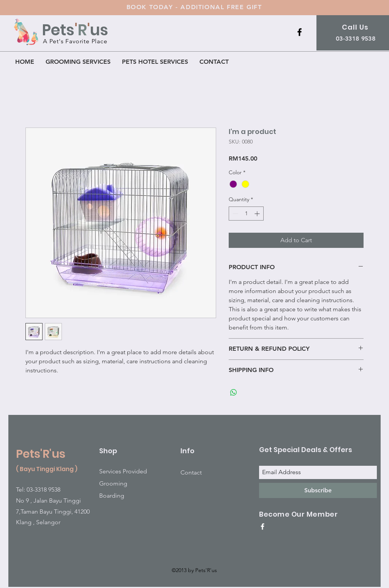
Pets (58, 30)
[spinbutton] (246, 214)
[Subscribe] (318, 490)
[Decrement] (235, 214)
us (99, 30)
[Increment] (258, 214)
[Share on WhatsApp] (234, 393)
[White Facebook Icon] (262, 527)
